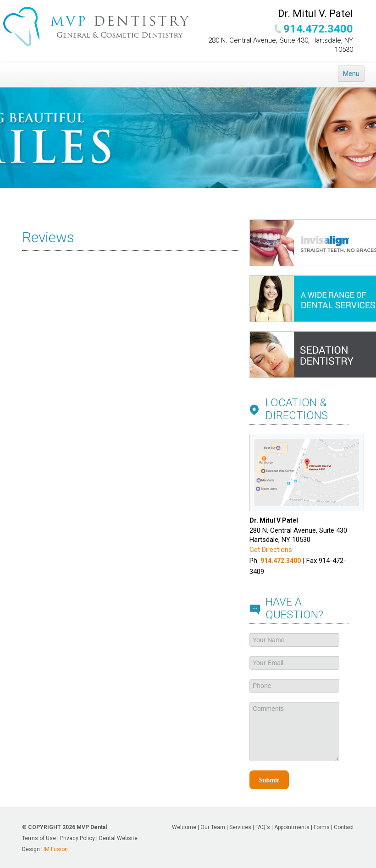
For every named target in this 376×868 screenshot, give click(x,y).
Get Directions (271, 550)
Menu (351, 74)
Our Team (213, 827)
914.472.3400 (318, 29)
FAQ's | (265, 827)
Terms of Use (39, 838)
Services (240, 827)
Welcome (184, 827)
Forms (322, 827)
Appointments (292, 827)
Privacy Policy (77, 838)
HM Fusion (55, 849)
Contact (344, 827)
